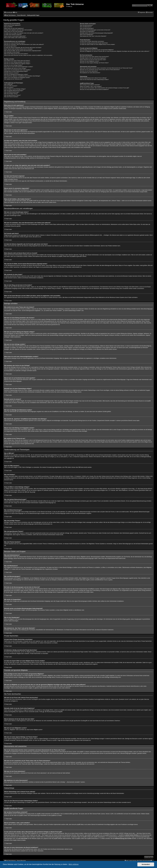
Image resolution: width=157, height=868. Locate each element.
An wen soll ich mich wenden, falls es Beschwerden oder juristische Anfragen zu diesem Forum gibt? (105, 88)
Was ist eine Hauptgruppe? (87, 34)
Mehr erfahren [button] (74, 864)
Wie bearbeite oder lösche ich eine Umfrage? (15, 68)
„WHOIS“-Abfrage (124, 833)
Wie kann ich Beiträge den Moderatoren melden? (16, 74)
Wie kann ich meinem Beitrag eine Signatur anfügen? (17, 64)
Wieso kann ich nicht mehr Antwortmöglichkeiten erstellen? (19, 67)
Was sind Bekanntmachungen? (12, 92)
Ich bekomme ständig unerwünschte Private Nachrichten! (94, 43)
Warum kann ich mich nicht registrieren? (14, 28)
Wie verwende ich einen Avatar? (12, 52)
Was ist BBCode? (9, 84)
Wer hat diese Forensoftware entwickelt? (90, 85)
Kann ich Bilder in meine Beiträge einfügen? (15, 89)
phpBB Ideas (80, 824)
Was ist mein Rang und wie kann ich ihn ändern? (16, 54)
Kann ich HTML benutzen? (11, 86)
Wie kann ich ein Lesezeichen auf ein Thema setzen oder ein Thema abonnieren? (100, 70)
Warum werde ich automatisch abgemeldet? (15, 36)
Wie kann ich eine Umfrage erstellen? (13, 65)
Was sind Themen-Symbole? (11, 97)
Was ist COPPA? (8, 27)
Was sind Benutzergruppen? (87, 28)
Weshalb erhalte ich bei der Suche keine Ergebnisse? (93, 58)
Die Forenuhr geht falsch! (10, 46)
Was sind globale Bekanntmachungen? (14, 91)
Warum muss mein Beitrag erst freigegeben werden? (17, 78)
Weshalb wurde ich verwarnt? (11, 73)
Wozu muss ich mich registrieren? (12, 25)
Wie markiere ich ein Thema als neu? (13, 79)
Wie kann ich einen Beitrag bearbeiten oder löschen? (17, 62)
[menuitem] (15, 12)
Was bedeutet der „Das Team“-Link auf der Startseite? (93, 36)
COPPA (92, 142)
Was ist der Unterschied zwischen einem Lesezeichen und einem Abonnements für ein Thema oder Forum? (106, 68)
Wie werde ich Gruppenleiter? (87, 31)
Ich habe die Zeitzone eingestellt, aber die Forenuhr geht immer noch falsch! (23, 48)
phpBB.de (74, 256)
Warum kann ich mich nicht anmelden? (14, 31)
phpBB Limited (62, 256)
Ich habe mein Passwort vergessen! (13, 34)
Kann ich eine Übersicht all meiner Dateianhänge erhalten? (94, 80)
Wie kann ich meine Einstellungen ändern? (15, 43)
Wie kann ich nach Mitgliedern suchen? (90, 61)
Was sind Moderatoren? (86, 27)
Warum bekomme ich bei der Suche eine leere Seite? (93, 60)
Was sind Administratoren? (87, 25)
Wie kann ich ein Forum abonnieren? (89, 71)
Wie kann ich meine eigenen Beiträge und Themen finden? (94, 63)
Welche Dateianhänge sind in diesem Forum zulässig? (93, 78)
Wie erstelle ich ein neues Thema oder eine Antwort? (17, 61)
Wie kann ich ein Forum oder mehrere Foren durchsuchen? (94, 57)
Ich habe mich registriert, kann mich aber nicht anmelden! (18, 30)
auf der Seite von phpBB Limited (18, 815)
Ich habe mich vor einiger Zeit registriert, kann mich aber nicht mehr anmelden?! (24, 33)
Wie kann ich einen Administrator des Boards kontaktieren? (94, 89)
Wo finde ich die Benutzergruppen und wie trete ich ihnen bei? (95, 30)
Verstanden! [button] (146, 864)
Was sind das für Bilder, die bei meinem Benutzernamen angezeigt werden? (23, 51)
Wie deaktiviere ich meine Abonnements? (90, 73)
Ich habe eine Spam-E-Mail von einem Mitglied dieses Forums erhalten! (97, 44)
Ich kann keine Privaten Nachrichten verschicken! (92, 41)
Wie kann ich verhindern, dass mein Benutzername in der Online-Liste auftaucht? (24, 44)
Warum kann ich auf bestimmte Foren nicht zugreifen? (17, 70)
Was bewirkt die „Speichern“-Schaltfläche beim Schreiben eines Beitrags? (22, 76)
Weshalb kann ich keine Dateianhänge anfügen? (16, 71)
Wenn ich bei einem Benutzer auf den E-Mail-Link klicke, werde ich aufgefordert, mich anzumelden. (28, 55)
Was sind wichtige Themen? (11, 94)
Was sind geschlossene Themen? (12, 95)
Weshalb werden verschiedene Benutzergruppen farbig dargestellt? (96, 33)
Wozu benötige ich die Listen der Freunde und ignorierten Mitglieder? (97, 50)
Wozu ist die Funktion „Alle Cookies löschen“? (15, 38)
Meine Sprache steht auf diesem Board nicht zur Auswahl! (18, 49)
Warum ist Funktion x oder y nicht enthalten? (91, 86)
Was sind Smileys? (9, 87)
